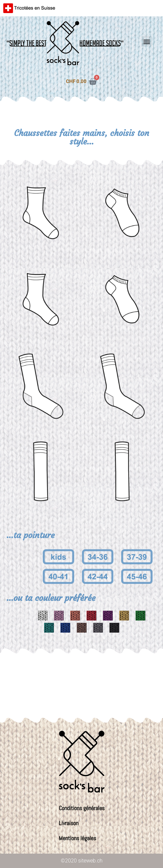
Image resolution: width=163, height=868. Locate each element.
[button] (147, 41)
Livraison (69, 823)
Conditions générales (82, 808)
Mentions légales (77, 838)
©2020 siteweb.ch (82, 861)
